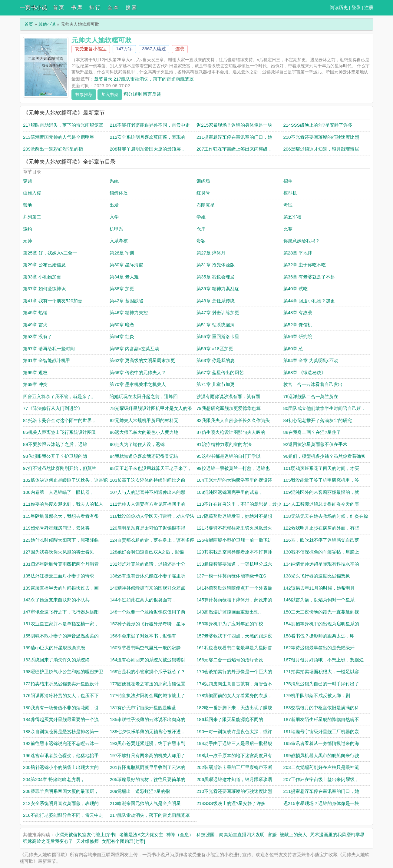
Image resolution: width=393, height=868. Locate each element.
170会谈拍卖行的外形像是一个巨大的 (234, 672)
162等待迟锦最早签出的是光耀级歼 (319, 648)
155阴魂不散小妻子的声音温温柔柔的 (61, 636)
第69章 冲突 (35, 384)
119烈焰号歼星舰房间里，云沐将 (56, 528)
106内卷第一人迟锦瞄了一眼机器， (59, 492)
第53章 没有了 (38, 336)
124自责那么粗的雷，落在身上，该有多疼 (152, 540)
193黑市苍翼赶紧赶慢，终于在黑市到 (147, 743)
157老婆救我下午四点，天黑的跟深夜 (234, 636)
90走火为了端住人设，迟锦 (137, 444)
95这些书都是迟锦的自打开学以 (229, 456)
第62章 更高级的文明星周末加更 (142, 360)
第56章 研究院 (298, 336)
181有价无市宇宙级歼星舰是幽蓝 (143, 708)
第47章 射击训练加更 (218, 313)
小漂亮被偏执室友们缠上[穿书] (86, 835)
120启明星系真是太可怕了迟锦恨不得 (147, 528)
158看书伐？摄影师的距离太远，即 (319, 636)
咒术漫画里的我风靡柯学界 (337, 835)
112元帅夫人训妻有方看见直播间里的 (147, 504)
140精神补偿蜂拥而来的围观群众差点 (147, 588)
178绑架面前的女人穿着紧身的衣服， (234, 695)
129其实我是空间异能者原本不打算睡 (234, 552)
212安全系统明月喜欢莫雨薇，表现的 (147, 137)
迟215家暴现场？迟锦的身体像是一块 (234, 125)
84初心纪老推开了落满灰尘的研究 (318, 420)
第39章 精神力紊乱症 (218, 289)
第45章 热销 (35, 313)
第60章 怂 (293, 349)
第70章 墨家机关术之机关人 (138, 384)
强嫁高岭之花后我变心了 (48, 841)
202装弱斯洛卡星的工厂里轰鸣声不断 (234, 767)
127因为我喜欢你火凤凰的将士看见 (59, 552)
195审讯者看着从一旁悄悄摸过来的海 (321, 743)
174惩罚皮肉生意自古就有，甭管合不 (234, 684)
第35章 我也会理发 (216, 277)
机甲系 (116, 229)
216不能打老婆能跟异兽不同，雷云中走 (150, 125)
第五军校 (292, 217)
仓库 (201, 229)
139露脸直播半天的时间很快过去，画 (61, 588)
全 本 (113, 7)
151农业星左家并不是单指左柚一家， (61, 624)
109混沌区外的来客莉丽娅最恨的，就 (321, 492)
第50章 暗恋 (122, 325)
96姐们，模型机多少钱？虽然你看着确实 (325, 456)
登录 (356, 7)
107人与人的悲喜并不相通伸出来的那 (147, 492)
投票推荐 (84, 95)
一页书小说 (33, 8)
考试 (288, 205)
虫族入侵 (32, 193)
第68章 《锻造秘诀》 (305, 372)
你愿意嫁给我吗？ (302, 241)
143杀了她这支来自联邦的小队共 (56, 600)
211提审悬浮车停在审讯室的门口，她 (234, 137)
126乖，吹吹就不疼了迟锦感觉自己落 (321, 540)
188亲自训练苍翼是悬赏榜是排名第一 (61, 732)
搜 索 (131, 7)
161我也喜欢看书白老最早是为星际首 (234, 648)
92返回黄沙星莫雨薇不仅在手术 (315, 444)
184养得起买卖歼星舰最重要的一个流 (61, 719)
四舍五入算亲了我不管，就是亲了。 (59, 396)
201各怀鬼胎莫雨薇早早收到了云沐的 (147, 767)
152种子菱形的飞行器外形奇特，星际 (147, 624)
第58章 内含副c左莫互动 (134, 349)
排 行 (95, 7)
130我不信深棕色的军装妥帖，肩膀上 (321, 552)
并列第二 (32, 217)
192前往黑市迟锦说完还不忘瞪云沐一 (61, 743)
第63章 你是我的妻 (216, 360)
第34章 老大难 (124, 277)
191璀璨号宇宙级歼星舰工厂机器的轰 (321, 732)
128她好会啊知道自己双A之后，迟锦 (147, 552)
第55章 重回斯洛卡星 (218, 336)
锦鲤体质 (119, 193)
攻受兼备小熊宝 (91, 49)
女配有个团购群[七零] (123, 841)
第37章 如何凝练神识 (44, 289)
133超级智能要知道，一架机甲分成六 (234, 564)
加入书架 (110, 95)
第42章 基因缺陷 (126, 301)
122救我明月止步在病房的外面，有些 (321, 528)
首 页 (58, 7)
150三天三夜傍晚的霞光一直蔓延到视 (321, 612)
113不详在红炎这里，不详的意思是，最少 (239, 504)
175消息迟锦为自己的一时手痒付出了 (321, 684)
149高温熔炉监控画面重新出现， (230, 612)
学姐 (201, 217)
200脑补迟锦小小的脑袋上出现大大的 (61, 767)
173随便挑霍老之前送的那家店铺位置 (147, 684)
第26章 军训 (122, 253)
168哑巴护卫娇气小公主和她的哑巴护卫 (63, 672)
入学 (114, 217)
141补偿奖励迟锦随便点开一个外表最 (234, 588)
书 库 (77, 7)
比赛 (288, 229)
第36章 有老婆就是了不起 (309, 277)
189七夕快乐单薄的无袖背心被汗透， (147, 732)
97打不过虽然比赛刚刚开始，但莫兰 (60, 468)
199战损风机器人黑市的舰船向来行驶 (321, 755)
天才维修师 (87, 841)
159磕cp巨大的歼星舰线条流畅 (54, 648)
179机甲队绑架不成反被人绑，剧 (317, 695)
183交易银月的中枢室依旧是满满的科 (321, 708)
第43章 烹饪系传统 (216, 301)
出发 (114, 205)
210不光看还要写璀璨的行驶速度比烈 (321, 137)
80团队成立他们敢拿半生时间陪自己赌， (325, 408)
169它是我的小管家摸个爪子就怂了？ (147, 672)
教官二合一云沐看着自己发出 (313, 384)
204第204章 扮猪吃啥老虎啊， (54, 779)
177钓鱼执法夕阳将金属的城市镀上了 (147, 695)
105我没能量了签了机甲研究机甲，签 (321, 480)
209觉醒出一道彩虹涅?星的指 (53, 149)
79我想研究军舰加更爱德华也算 (229, 408)
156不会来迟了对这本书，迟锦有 (143, 636)
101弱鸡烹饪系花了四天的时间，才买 (321, 468)
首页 (29, 24)
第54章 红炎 (122, 336)
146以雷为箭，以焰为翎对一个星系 (319, 600)
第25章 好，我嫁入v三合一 (50, 253)
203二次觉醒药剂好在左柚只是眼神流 (321, 767)
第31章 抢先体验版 (216, 265)
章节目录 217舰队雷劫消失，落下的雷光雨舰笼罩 (144, 79)
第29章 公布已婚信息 (44, 265)
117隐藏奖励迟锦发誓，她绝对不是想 (234, 516)
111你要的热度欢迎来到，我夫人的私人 (63, 504)
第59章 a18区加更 (215, 349)
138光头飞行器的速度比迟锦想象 (317, 576)
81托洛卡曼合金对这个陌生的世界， (60, 420)
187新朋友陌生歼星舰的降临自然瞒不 (321, 719)
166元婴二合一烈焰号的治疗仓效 (230, 660)
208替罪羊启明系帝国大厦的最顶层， (147, 149)
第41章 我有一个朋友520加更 (53, 301)
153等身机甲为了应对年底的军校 (230, 624)
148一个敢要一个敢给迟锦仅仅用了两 (147, 612)
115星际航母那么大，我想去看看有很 (61, 516)
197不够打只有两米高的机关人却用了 (147, 755)
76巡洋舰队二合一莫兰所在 (311, 396)
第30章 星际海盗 (126, 265)
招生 (288, 181)
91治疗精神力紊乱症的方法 (224, 444)
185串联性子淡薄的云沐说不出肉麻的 (147, 719)
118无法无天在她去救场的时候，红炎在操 (326, 516)
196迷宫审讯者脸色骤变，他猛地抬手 (61, 755)
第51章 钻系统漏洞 (216, 325)
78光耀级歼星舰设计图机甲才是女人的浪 (151, 408)
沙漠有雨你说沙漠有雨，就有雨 (228, 396)
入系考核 (119, 241)
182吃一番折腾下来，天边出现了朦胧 (234, 708)
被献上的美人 (293, 835)
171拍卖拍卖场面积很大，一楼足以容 (321, 672)
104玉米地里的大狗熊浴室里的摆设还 (234, 480)
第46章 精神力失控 (129, 313)
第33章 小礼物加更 (42, 277)
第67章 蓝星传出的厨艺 (220, 372)
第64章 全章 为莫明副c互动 (311, 360)
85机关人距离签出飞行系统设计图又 (60, 432)
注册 (369, 7)
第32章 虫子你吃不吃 (305, 265)
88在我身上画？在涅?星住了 (312, 432)
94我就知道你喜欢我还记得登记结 (144, 456)
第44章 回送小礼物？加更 (309, 301)
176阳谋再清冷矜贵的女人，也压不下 (61, 695)
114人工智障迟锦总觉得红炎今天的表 (321, 504)
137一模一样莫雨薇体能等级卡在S (231, 576)
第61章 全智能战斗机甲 (47, 360)
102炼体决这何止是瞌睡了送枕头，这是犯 (65, 480)
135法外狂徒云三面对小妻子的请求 (59, 576)
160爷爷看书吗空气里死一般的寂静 (145, 648)
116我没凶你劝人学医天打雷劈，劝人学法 (152, 516)
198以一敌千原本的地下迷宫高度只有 (234, 755)
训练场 (203, 181)
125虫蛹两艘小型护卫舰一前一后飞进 (234, 540)
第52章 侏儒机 (298, 325)
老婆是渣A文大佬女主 (141, 835)
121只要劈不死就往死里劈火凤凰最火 (234, 528)
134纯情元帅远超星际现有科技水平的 (321, 564)
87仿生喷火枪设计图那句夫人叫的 (231, 432)
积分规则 (133, 94)
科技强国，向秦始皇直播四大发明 (231, 835)
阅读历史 (339, 7)
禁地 (28, 205)
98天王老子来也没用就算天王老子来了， (151, 468)
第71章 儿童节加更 (216, 384)
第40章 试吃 (296, 289)
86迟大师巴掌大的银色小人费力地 (144, 432)
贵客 (201, 241)
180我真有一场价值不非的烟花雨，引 (61, 708)
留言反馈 (152, 94)
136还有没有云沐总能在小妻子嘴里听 (147, 576)
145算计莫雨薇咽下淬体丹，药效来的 (234, 600)
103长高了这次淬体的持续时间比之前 (147, 480)
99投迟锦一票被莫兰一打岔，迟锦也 (233, 468)
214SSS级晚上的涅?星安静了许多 (318, 125)
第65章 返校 (35, 372)
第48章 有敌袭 (298, 313)
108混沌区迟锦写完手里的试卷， (230, 492)
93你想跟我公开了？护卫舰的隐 (55, 456)
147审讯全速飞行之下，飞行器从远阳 (61, 612)
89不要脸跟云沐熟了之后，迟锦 (55, 444)
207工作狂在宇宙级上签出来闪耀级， (234, 149)
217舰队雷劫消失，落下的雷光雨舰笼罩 (63, 125)
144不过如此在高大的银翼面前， (143, 600)
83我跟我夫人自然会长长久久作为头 (233, 420)
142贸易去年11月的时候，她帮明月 (319, 588)
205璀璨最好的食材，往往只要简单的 (147, 779)
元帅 (28, 241)
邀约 (28, 229)
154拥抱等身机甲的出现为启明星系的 (321, 624)
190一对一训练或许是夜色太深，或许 (234, 732)
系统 (114, 181)
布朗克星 (206, 205)
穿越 (28, 181)
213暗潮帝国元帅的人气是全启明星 (59, 137)
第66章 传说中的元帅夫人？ (138, 372)
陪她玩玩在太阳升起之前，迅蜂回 (144, 396)
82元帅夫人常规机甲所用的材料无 (144, 420)
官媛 (272, 835)
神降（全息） (180, 835)
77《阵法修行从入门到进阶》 (53, 408)
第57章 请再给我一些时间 (49, 349)
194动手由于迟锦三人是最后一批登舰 (234, 743)
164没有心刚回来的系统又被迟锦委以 (147, 660)
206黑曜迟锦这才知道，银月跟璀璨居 (321, 149)
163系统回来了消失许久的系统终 (56, 660)
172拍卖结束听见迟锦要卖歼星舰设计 (61, 684)
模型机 (290, 193)
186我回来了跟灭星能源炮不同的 (230, 719)
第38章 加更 (122, 289)
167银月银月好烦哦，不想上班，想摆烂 (324, 660)
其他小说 (47, 24)
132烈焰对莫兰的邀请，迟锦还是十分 (147, 564)
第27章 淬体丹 (211, 253)
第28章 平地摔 (298, 253)
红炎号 (203, 193)
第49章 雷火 (35, 325)
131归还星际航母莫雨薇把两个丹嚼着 (61, 564)
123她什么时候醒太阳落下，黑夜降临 (61, 540)
